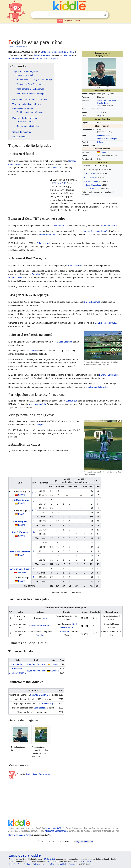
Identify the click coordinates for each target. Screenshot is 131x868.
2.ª (34, 521)
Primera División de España (108, 139)
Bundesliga (17, 669)
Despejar (100, 15)
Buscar (105, 15)
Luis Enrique (72, 401)
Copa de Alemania (17, 673)
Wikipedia (51, 862)
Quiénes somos (39, 864)
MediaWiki (87, 862)
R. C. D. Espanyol (90, 177)
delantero (67, 55)
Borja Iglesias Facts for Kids (39, 774)
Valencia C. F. (56, 168)
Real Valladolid (15, 278)
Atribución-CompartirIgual (56, 831)
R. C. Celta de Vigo (93, 189)
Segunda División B (108, 226)
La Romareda (36, 626)
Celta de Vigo (58, 226)
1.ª (34, 502)
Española (101, 109)
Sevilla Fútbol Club (47, 235)
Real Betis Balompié (105, 135)
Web (60, 21)
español (46, 55)
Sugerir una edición (84, 842)
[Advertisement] (65, 31)
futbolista (38, 55)
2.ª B (34, 493)
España (107, 103)
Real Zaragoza (91, 173)
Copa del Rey (31, 351)
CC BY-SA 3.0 (49, 859)
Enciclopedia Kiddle (53, 828)
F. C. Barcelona (62, 632)
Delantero (101, 142)
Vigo (45, 618)
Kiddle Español (15, 864)
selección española (37, 404)
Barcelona (40, 635)
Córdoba (36, 274)
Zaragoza (47, 626)
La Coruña (69, 52)
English (77, 21)
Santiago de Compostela (106, 100)
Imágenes (68, 21)
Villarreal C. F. (60, 183)
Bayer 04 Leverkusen (94, 185)
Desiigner (40, 425)
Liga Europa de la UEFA (106, 323)
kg (100, 116)
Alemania (22, 572)
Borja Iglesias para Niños (20, 835)
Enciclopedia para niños (18, 47)
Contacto (72, 864)
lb (106, 116)
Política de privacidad (57, 864)
